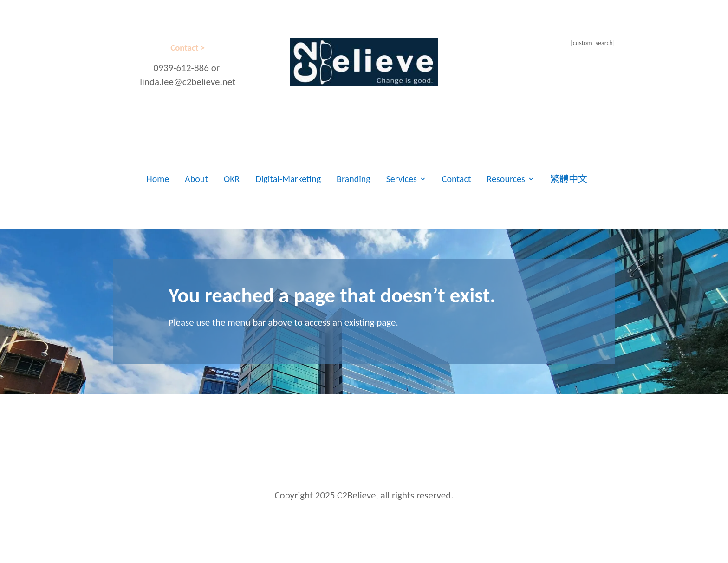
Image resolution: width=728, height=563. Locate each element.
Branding (354, 179)
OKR (232, 179)
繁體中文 (569, 179)
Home (158, 179)
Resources (506, 179)
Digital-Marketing (288, 179)
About (196, 179)
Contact (457, 179)
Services (402, 179)
